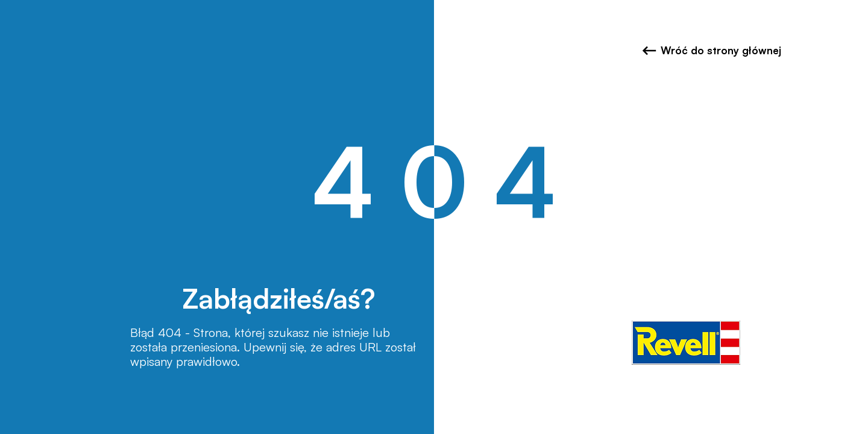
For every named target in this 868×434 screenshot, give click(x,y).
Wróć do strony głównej (712, 51)
